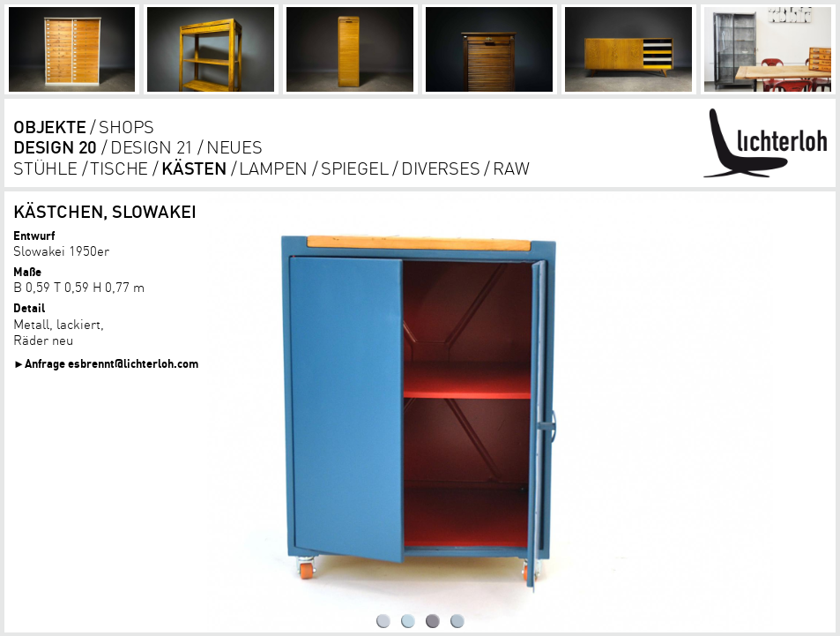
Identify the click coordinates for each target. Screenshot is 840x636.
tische (119, 168)
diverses (440, 168)
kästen (194, 168)
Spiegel (355, 168)
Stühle (45, 168)
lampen (273, 168)
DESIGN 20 (55, 147)
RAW (511, 168)
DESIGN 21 (152, 147)
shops (126, 127)
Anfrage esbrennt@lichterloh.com (112, 363)
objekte (50, 127)
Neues (234, 147)
